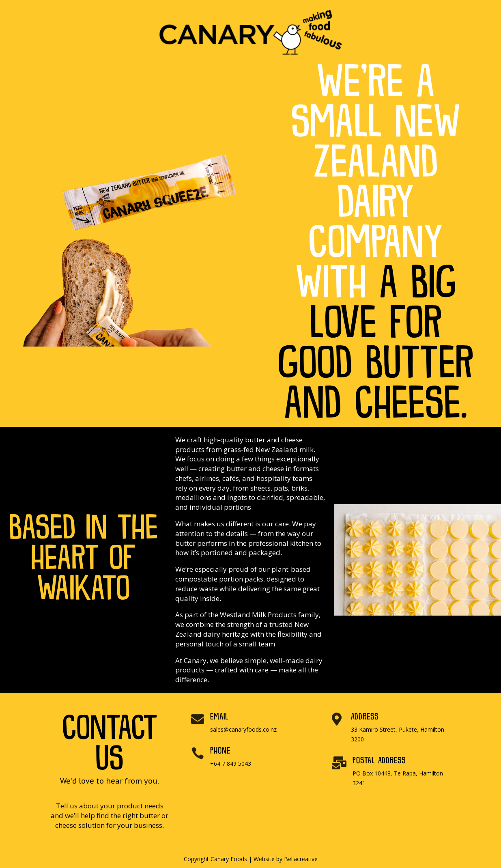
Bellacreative (301, 859)
